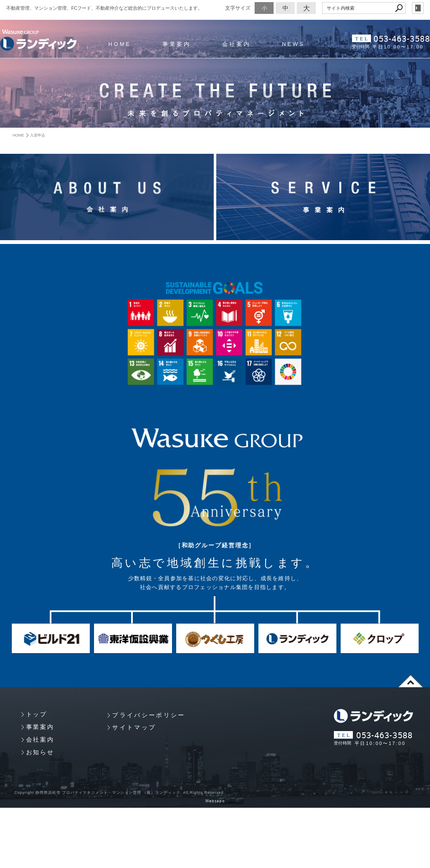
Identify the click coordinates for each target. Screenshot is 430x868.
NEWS (293, 44)
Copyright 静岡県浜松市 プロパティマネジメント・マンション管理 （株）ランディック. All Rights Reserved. (120, 793)
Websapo (215, 801)
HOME (120, 44)
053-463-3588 (402, 39)
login (418, 8)
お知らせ (40, 752)
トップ (37, 714)
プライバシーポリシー (149, 715)
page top (411, 681)
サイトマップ (134, 727)
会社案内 (236, 44)
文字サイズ (238, 8)
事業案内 (177, 44)
